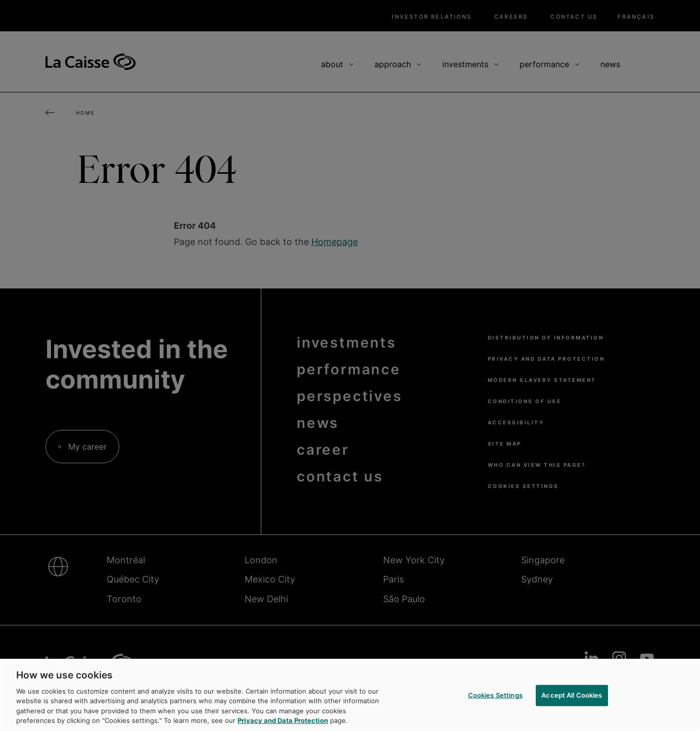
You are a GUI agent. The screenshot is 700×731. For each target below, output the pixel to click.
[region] (350, 695)
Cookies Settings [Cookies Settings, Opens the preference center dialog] (495, 695)
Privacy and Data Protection (283, 720)
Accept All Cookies (572, 695)
